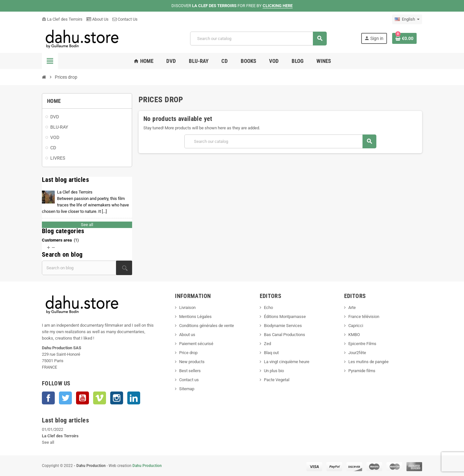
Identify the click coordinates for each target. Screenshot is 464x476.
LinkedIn (134, 398)
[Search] (258, 39)
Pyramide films (362, 371)
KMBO (354, 335)
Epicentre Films (362, 344)
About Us (97, 19)
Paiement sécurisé (196, 344)
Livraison (187, 307)
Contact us (189, 380)
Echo (268, 307)
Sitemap (187, 389)
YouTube (82, 398)
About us (187, 335)
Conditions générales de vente (207, 326)
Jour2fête (357, 353)
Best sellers (190, 371)
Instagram (117, 398)
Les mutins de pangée (368, 362)
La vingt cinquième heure (287, 362)
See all (87, 225)
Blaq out (271, 353)
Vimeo (100, 398)
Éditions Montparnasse (285, 317)
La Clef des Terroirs (62, 19)
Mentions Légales (195, 317)
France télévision (364, 317)
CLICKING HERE (278, 6)
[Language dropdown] (407, 19)
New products (192, 362)
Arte (352, 307)
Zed (267, 344)
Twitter (65, 398)
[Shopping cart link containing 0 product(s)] (404, 38)
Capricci (356, 326)
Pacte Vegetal (277, 380)
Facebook (48, 398)
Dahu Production (147, 466)
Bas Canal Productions (285, 335)
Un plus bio (274, 371)
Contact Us (125, 19)
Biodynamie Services (283, 326)
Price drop (188, 353)
